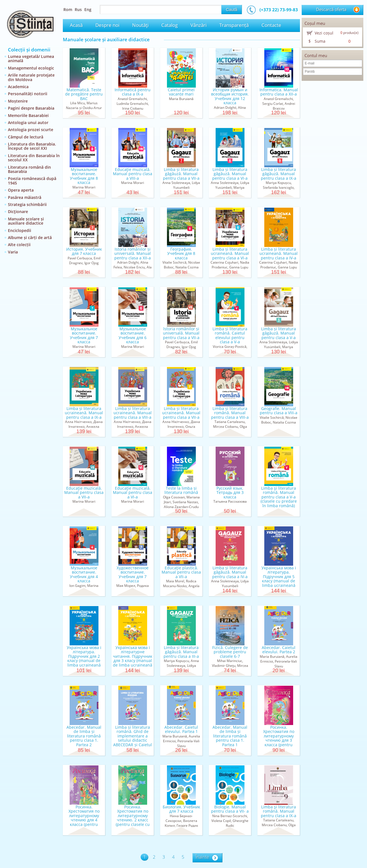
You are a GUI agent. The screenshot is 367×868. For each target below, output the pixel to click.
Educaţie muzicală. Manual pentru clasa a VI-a (133, 492)
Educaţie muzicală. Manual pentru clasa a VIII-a (133, 174)
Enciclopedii (20, 230)
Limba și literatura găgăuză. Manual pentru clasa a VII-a (181, 174)
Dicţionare (18, 211)
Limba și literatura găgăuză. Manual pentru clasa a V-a (279, 333)
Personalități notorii (28, 94)
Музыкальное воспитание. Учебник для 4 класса (84, 574)
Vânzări (198, 25)
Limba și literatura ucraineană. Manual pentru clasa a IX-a (84, 413)
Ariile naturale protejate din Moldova (31, 77)
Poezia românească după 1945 (32, 181)
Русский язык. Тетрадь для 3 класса (230, 492)
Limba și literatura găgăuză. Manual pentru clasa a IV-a (230, 572)
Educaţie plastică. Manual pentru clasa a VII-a (181, 572)
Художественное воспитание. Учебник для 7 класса (133, 574)
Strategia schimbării (27, 204)
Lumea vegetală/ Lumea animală (31, 58)
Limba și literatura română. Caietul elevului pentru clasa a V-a (230, 335)
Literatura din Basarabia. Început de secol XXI (32, 146)
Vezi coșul (324, 33)
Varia (13, 252)
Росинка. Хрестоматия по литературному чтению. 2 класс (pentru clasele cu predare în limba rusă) (133, 820)
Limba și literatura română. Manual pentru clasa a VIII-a (230, 413)
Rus (78, 9)
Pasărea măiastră (25, 197)
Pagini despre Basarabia (31, 108)
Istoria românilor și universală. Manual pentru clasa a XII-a (133, 253)
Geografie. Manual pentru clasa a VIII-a (279, 411)
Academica (18, 87)
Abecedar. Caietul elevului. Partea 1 (181, 729)
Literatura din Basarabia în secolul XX (34, 158)
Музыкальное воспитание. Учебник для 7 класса (84, 335)
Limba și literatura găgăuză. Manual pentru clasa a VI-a (230, 174)
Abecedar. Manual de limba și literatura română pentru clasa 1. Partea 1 (230, 736)
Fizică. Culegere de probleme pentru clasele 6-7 (230, 652)
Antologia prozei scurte (31, 130)
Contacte (271, 25)
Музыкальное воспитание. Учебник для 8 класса (84, 176)
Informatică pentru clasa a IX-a (133, 92)
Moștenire (18, 101)
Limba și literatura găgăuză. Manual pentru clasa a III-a (181, 652)
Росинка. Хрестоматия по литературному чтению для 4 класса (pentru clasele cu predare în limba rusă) (84, 820)
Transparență (234, 25)
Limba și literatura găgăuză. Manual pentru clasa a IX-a (279, 174)
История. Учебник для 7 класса (84, 251)
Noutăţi (140, 25)
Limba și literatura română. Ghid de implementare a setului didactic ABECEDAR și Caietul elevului (133, 738)
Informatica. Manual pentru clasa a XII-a (279, 92)
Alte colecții (19, 245)
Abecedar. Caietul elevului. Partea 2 (279, 650)
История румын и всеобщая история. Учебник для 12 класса (230, 96)
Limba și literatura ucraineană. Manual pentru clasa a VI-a (230, 253)
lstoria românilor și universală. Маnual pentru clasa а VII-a (181, 333)
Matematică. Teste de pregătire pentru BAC (84, 94)
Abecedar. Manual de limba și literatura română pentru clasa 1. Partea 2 (84, 736)
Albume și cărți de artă (30, 237)
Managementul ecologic (31, 68)
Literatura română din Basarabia (29, 169)
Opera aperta (21, 190)
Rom (68, 9)
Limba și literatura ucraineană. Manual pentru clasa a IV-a (279, 253)
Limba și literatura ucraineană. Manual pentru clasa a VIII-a (133, 413)
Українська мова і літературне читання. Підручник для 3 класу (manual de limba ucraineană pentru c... (133, 658)
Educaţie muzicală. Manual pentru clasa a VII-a (84, 492)
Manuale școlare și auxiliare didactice (26, 221)
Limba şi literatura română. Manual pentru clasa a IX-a (279, 811)
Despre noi (107, 25)
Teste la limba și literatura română (181, 490)
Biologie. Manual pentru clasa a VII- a (230, 809)
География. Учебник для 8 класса (181, 253)
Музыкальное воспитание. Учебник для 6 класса (133, 335)
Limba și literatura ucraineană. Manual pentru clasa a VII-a (181, 413)
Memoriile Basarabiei (28, 115)
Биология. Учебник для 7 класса (181, 809)
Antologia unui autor (28, 122)
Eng (88, 9)
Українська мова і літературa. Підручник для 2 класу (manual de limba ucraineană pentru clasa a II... (84, 658)
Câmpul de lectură (26, 137)
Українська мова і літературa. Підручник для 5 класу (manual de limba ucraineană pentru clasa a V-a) (279, 579)
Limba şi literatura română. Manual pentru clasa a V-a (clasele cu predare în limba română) (279, 497)
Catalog (169, 25)
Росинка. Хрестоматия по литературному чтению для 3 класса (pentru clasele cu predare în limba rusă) (279, 740)
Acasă (76, 25)
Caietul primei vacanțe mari (181, 92)
